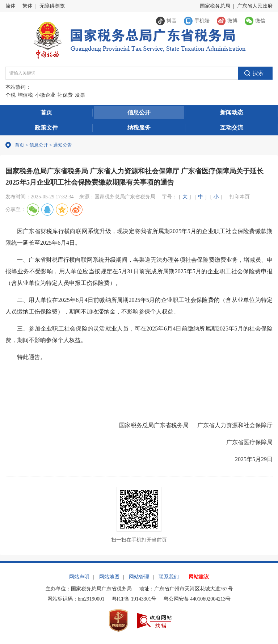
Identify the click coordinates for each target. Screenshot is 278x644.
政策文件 (46, 128)
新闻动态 (232, 112)
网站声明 (79, 577)
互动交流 (232, 128)
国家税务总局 (215, 6)
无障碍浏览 (52, 6)
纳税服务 (139, 128)
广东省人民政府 (255, 6)
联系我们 (169, 577)
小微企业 (45, 95)
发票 (80, 95)
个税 (10, 95)
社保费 (65, 95)
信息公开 (139, 112)
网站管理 (139, 577)
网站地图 (109, 577)
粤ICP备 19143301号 (134, 599)
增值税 (25, 95)
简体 (10, 6)
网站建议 (199, 577)
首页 (46, 112)
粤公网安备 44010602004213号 (197, 599)
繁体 (28, 6)
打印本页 (240, 197)
